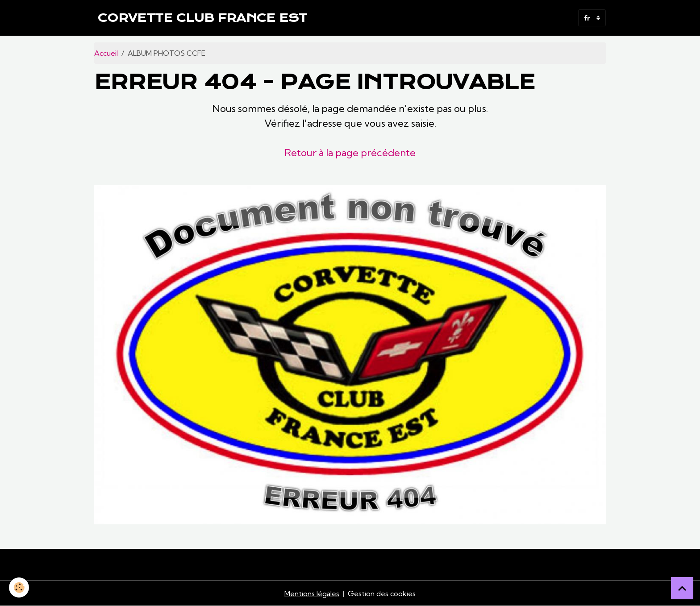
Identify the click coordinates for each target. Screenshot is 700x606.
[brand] (202, 18)
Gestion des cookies (382, 594)
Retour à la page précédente (350, 153)
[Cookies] (19, 587)
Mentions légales (312, 594)
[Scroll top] (682, 588)
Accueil (106, 53)
